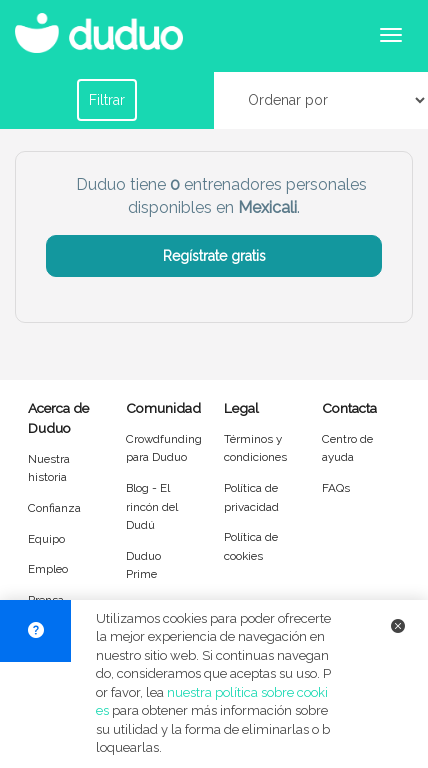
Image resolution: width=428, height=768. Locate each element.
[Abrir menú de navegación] (391, 35)
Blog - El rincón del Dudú (152, 506)
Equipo (46, 539)
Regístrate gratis (214, 256)
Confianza (54, 508)
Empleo (48, 569)
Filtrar (107, 100)
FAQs (336, 488)
